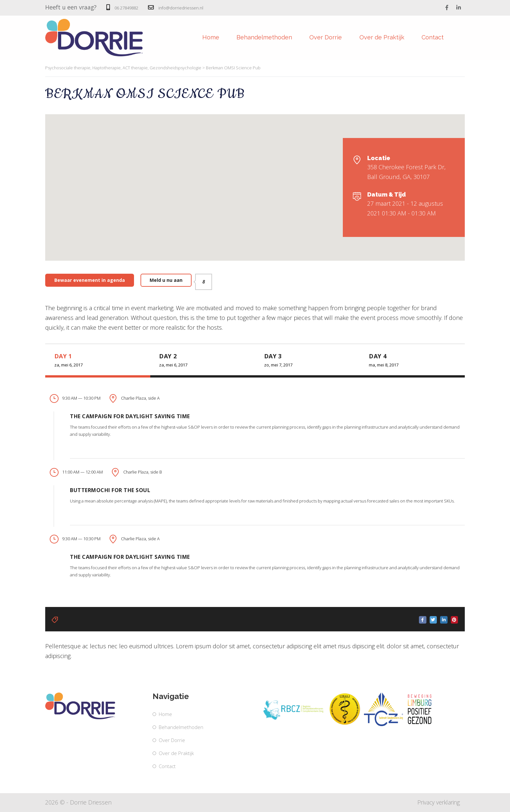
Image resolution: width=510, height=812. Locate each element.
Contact (435, 38)
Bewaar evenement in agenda (90, 280)
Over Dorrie (323, 38)
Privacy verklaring (437, 802)
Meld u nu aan (171, 280)
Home (203, 38)
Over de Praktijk (382, 38)
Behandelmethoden (259, 38)
